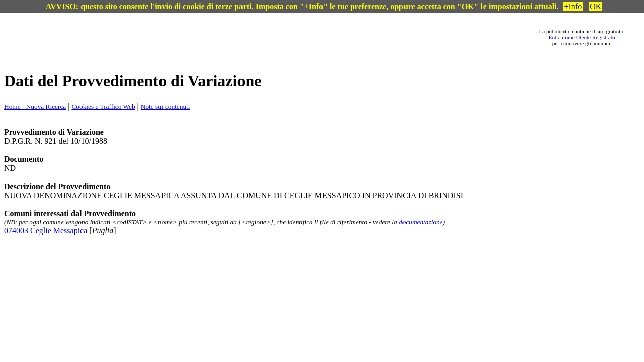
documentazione (421, 222)
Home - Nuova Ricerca (35, 106)
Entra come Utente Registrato (582, 37)
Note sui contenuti (166, 106)
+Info (573, 6)
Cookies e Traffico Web (103, 106)
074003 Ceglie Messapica (46, 231)
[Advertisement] (282, 37)
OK (595, 6)
